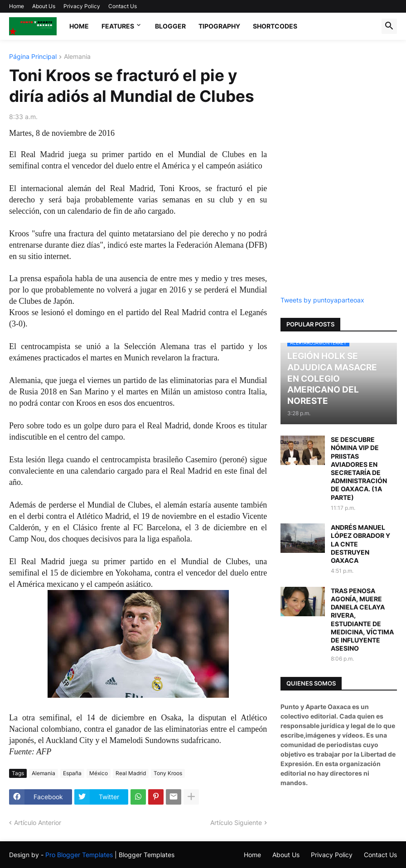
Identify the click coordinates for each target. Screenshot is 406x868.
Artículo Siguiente (236, 822)
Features (118, 26)
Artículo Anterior (38, 822)
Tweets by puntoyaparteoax (322, 300)
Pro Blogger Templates (79, 855)
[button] (389, 26)
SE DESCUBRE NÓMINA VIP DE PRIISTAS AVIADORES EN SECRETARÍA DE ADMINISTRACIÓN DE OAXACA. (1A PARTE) (359, 468)
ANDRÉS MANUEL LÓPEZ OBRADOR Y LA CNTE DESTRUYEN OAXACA (360, 544)
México (99, 773)
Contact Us (123, 6)
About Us (44, 6)
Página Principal (33, 57)
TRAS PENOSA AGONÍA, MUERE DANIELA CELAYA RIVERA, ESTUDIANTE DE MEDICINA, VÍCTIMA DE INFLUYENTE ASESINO (362, 619)
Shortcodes (275, 26)
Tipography (219, 26)
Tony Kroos (168, 773)
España (72, 773)
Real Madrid (131, 773)
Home (17, 6)
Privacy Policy (82, 6)
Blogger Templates (147, 855)
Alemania (77, 57)
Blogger (170, 26)
